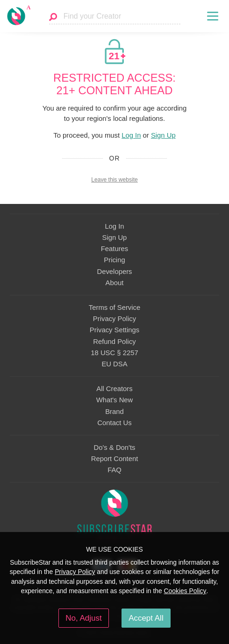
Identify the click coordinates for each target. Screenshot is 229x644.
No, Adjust (83, 618)
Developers (114, 272)
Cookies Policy (185, 591)
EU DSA (114, 364)
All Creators (114, 389)
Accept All (146, 618)
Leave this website (114, 180)
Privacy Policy (114, 319)
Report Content (115, 459)
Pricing (114, 260)
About (115, 283)
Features (115, 249)
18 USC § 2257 (114, 353)
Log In (131, 135)
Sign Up (163, 135)
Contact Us (114, 423)
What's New (115, 400)
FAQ (114, 470)
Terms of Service (114, 308)
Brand (114, 412)
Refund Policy (114, 342)
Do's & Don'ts (115, 448)
